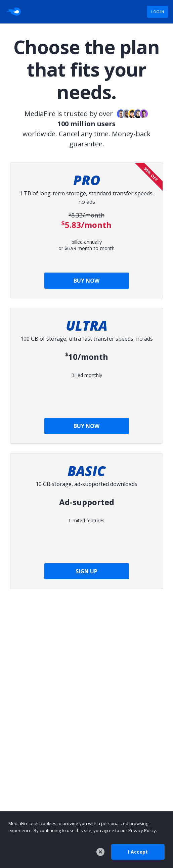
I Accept (138, 852)
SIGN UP (86, 571)
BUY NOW (86, 281)
